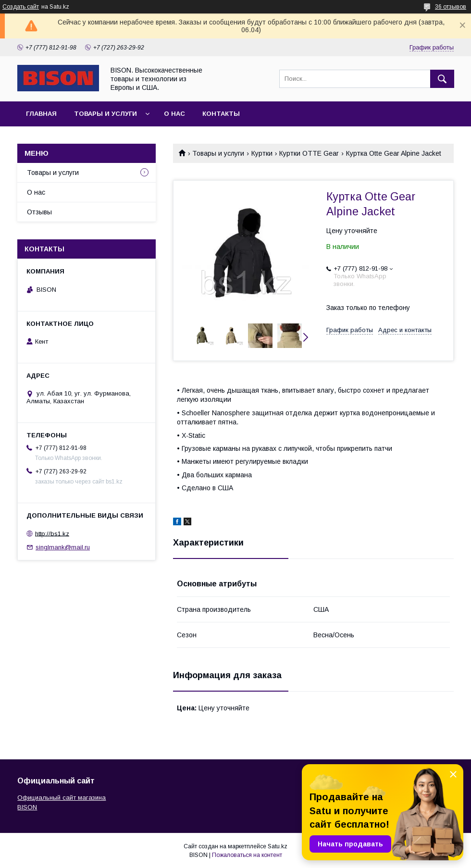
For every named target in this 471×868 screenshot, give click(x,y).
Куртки (262, 153)
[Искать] (442, 79)
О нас (174, 114)
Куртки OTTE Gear (309, 153)
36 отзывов (451, 7)
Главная (41, 114)
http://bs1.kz (52, 533)
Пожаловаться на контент (247, 855)
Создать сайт (21, 7)
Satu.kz (278, 846)
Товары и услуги (105, 114)
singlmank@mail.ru (63, 547)
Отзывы (39, 212)
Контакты (221, 114)
